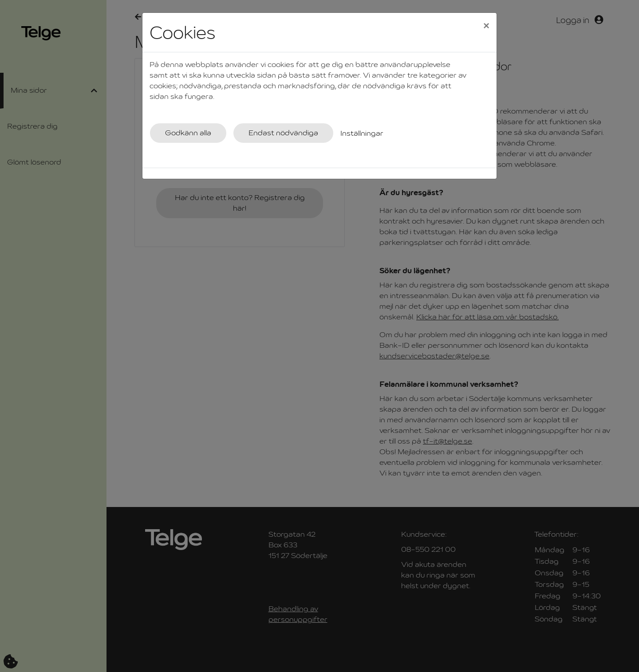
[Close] (486, 25)
